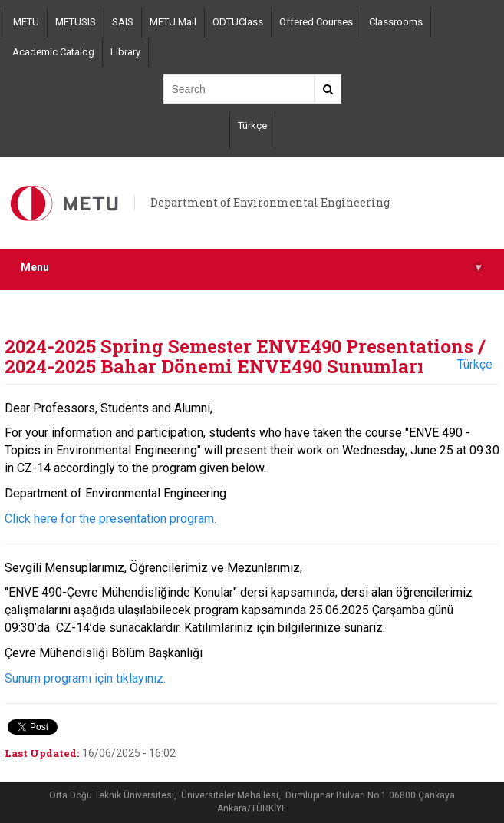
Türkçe (252, 126)
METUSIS (76, 22)
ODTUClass (238, 22)
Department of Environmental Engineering (270, 202)
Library (125, 52)
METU (26, 22)
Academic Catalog (53, 52)
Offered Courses (316, 22)
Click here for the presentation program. (110, 519)
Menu (252, 268)
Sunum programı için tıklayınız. (85, 678)
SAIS (123, 22)
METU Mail (173, 22)
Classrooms (396, 22)
